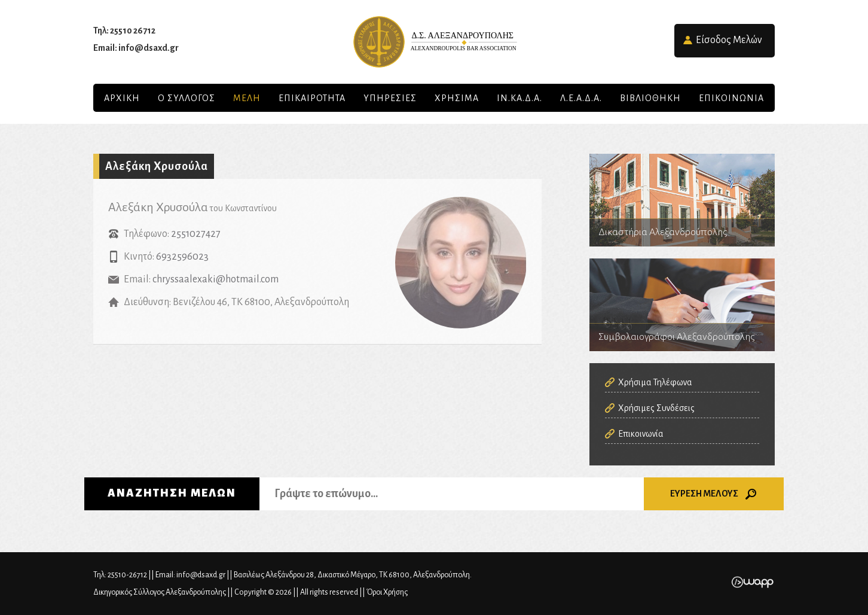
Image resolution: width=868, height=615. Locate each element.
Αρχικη (122, 98)
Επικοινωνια (731, 98)
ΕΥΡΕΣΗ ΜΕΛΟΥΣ (714, 494)
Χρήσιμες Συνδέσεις (656, 408)
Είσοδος (729, 40)
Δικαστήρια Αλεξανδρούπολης (682, 200)
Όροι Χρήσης (387, 592)
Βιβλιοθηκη (650, 98)
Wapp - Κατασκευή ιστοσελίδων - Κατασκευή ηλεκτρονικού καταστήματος (752, 582)
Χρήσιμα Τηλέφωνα (655, 382)
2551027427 (196, 234)
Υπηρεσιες (390, 98)
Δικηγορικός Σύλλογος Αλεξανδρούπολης (434, 42)
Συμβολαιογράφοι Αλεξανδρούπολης (682, 305)
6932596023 (182, 257)
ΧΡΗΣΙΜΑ (457, 98)
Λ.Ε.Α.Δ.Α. (581, 98)
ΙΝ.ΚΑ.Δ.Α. (519, 98)
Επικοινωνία (641, 434)
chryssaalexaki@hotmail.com (216, 279)
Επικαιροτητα (312, 98)
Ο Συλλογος (187, 98)
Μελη (247, 98)
